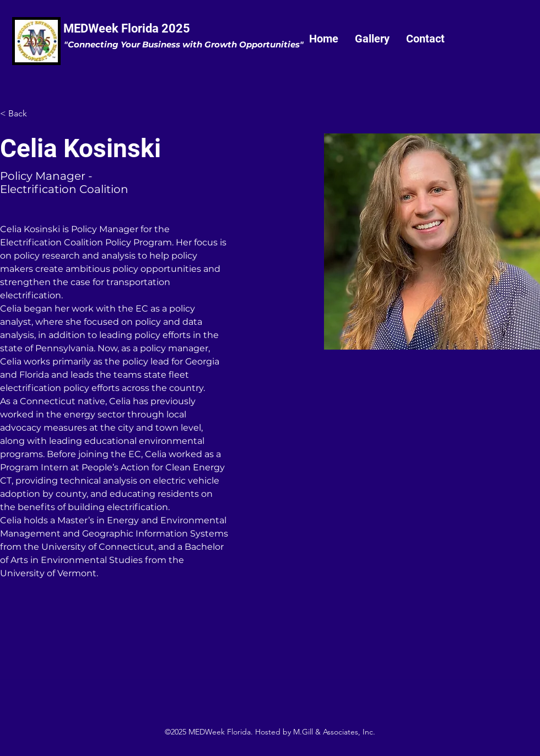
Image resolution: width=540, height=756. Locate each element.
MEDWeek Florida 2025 (127, 28)
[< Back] (22, 114)
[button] (372, 39)
